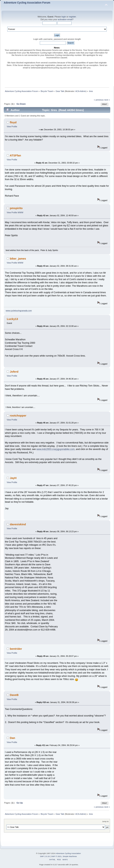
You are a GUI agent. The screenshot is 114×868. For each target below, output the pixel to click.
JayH (13, 478)
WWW (21, 212)
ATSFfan (15, 155)
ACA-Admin (81, 91)
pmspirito (16, 208)
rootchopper (18, 416)
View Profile (12, 127)
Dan (13, 738)
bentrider (16, 649)
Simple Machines (70, 856)
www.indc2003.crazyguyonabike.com (56, 449)
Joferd (14, 372)
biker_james (18, 259)
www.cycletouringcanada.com (19, 311)
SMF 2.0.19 (45, 856)
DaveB (14, 695)
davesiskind (18, 524)
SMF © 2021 (56, 856)
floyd (13, 122)
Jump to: (105, 821)
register (72, 17)
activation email (65, 19)
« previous (99, 100)
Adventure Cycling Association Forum (27, 3)
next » (107, 100)
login (64, 17)
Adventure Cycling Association (68, 853)
